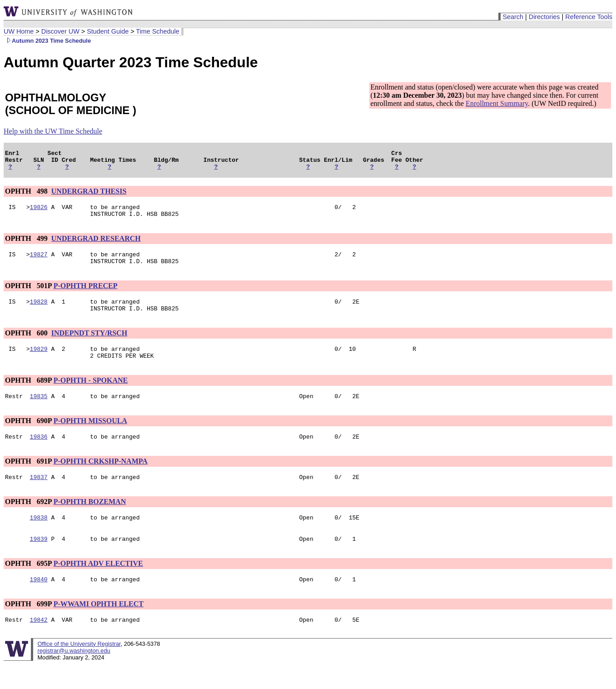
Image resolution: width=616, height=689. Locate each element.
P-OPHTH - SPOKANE (91, 395)
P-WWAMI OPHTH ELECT (99, 627)
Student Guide (108, 31)
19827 (39, 262)
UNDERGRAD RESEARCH (96, 245)
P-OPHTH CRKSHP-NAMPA (101, 479)
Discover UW (60, 31)
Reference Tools (589, 17)
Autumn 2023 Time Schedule (47, 41)
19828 (39, 312)
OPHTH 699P (28, 627)
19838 (39, 538)
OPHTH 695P (28, 585)
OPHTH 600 (27, 345)
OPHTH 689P (28, 395)
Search (513, 17)
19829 (39, 362)
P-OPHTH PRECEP (86, 295)
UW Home (19, 31)
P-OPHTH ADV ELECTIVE (98, 585)
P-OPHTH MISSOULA (90, 437)
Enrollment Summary (497, 103)
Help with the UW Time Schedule (53, 131)
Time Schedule (157, 31)
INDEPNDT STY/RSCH (89, 345)
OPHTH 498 (27, 195)
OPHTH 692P (28, 521)
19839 (39, 560)
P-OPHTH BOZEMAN (90, 521)
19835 (39, 412)
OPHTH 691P (28, 479)
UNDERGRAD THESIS (89, 195)
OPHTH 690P (28, 437)
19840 (39, 602)
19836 (39, 454)
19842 (39, 644)
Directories (544, 17)
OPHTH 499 (27, 245)
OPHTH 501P (28, 295)
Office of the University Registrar (79, 668)
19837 (39, 496)
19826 (39, 212)
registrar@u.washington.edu (74, 675)
